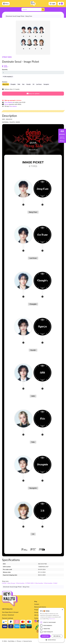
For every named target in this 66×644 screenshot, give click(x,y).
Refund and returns (40, 607)
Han (23, 84)
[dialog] (51, 625)
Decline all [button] (57, 636)
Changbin (13, 84)
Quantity (5, 69)
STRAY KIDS (7, 57)
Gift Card (37, 615)
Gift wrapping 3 (8, 77)
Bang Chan (6, 84)
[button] (51, 640)
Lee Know (39, 84)
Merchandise (20, 583)
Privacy (19, 641)
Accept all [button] (45, 636)
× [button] (62, 610)
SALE (55, 583)
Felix (19, 84)
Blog (36, 601)
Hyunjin (29, 84)
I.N (33, 84)
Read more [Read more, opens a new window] (52, 619)
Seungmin (46, 84)
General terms (28, 641)
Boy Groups (11, 583)
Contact (37, 604)
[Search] (43, 9)
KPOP (4, 583)
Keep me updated (33, 93)
